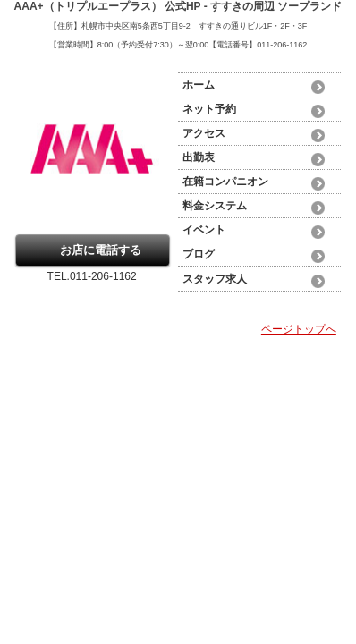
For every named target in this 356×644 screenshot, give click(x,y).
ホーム (199, 85)
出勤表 (199, 157)
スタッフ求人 (215, 279)
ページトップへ (299, 329)
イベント (204, 230)
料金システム (215, 206)
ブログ (199, 254)
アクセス (204, 133)
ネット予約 (209, 109)
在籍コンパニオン (225, 182)
